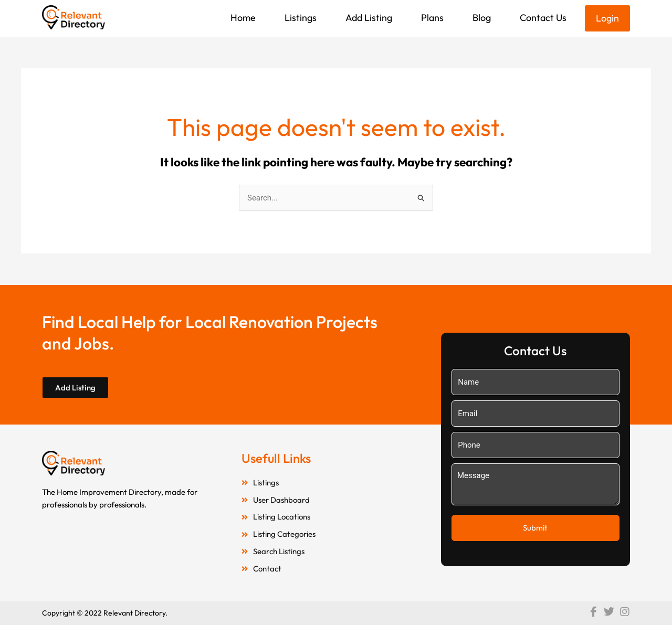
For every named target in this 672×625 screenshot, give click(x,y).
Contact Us (543, 18)
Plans (432, 18)
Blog (482, 18)
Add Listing (369, 18)
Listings (301, 18)
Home (243, 18)
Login (607, 18)
